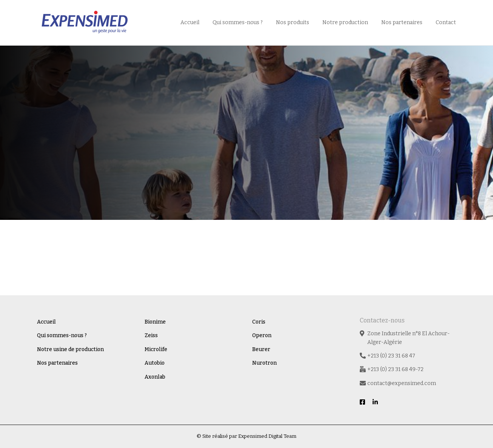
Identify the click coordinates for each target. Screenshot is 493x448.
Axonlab (155, 377)
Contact (446, 22)
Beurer (261, 349)
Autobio (155, 363)
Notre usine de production (70, 349)
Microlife (156, 349)
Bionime (155, 322)
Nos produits (293, 22)
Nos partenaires (402, 22)
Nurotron (264, 363)
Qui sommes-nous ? (238, 22)
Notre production (345, 22)
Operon (262, 335)
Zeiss (151, 335)
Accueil (190, 22)
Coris (259, 322)
